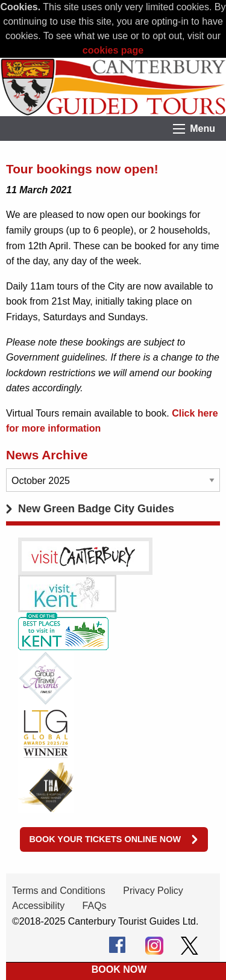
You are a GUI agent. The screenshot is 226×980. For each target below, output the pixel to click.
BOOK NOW (119, 969)
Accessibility (38, 906)
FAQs (95, 906)
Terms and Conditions (59, 891)
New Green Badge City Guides (96, 509)
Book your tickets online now (105, 839)
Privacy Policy (153, 891)
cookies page (113, 50)
